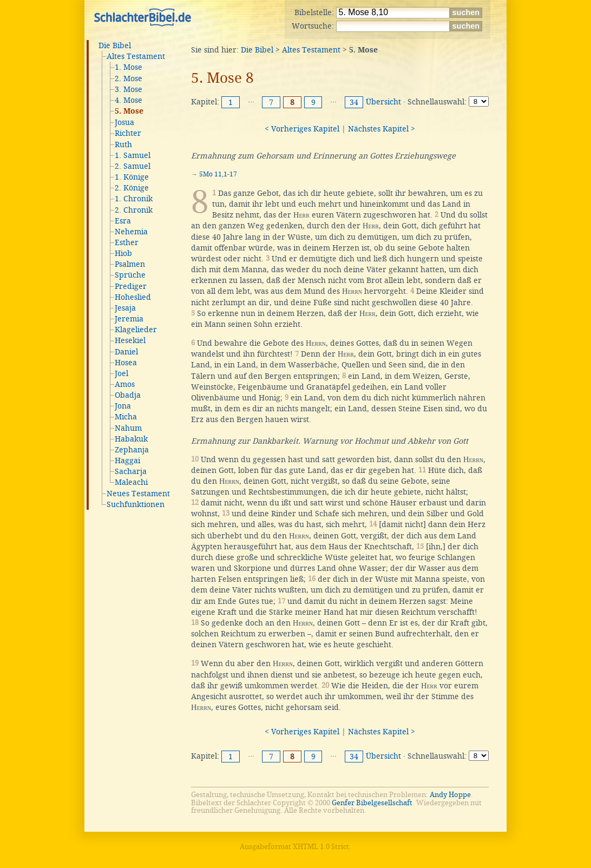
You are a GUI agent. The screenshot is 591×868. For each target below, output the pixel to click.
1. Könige (132, 177)
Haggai (127, 461)
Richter (128, 133)
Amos (125, 384)
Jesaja (125, 308)
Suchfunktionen (136, 504)
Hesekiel (130, 340)
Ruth (123, 144)
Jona (123, 406)
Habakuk (131, 439)
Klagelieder (136, 330)
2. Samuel (133, 166)
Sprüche (130, 275)
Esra (123, 221)
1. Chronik (134, 199)
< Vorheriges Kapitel (302, 129)
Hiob (123, 253)
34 (354, 102)
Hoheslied (133, 297)
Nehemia (131, 232)
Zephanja (132, 450)
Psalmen (130, 264)
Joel (122, 373)
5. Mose (129, 111)
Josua (124, 122)
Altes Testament (136, 56)
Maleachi (131, 482)
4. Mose (129, 100)
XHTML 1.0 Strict (321, 847)
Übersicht (383, 102)
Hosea (126, 363)
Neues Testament (138, 494)
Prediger (131, 286)
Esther (127, 242)
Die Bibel (115, 45)
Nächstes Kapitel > (382, 129)
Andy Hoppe (450, 795)
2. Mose (129, 78)
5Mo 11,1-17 (218, 174)
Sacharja (131, 471)
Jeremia (129, 319)
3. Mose (129, 89)
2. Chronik (134, 210)
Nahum (128, 428)
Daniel (126, 352)
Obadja (128, 395)
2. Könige (132, 188)
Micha (126, 417)
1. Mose (129, 67)
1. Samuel (133, 155)
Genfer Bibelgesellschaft (372, 803)
